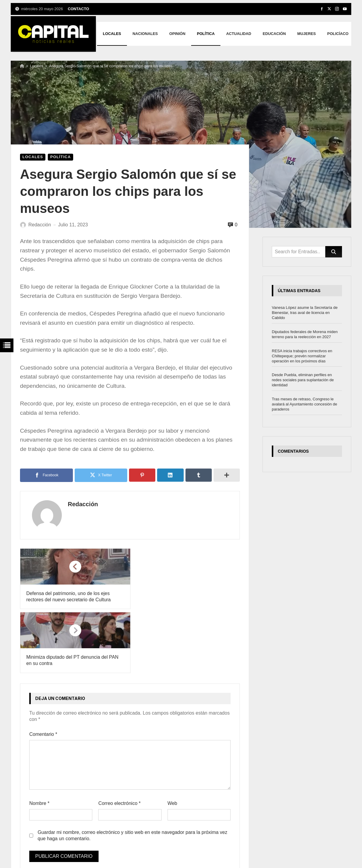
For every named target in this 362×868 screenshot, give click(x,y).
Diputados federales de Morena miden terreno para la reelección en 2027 (305, 334)
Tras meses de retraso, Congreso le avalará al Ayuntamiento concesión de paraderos (305, 404)
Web (172, 740)
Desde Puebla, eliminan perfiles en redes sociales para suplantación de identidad (303, 380)
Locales (36, 66)
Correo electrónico (119, 740)
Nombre (39, 740)
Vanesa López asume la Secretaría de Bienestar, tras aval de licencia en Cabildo (305, 313)
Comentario (43, 671)
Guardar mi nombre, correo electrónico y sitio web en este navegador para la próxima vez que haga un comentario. (132, 772)
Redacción (80, 504)
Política (60, 157)
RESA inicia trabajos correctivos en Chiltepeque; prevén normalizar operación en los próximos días (302, 356)
